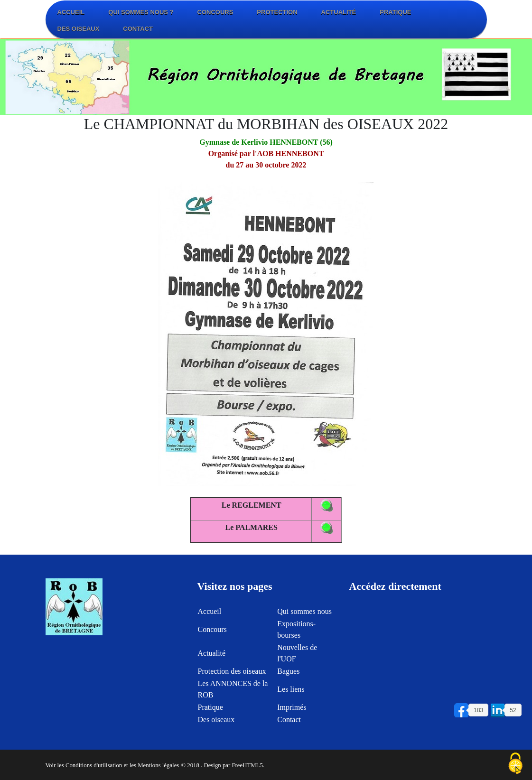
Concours (215, 12)
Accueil (71, 12)
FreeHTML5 (247, 765)
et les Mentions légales (151, 765)
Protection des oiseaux (232, 675)
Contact (138, 29)
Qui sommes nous (304, 615)
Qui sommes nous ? (141, 12)
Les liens (291, 693)
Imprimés (292, 711)
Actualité (339, 12)
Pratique (395, 12)
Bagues (288, 675)
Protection (277, 12)
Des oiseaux (79, 29)
